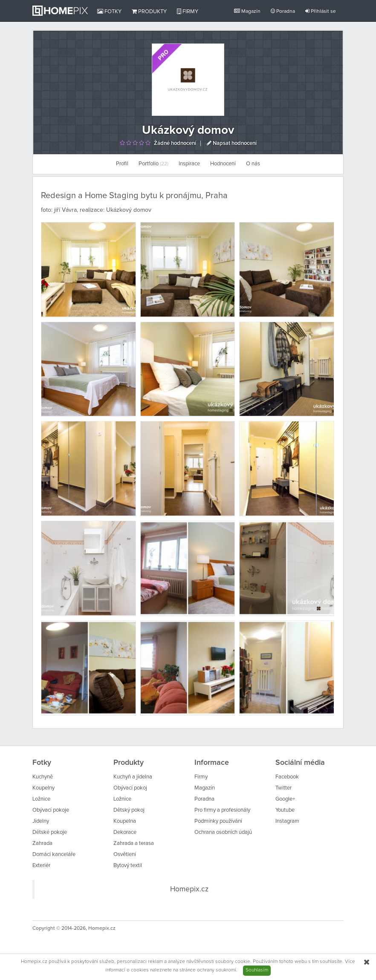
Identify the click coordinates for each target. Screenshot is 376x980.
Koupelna (125, 821)
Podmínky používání (218, 821)
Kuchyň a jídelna (133, 777)
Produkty (149, 12)
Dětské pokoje (50, 832)
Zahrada (42, 843)
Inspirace (189, 164)
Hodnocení (223, 164)
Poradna (283, 11)
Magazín (247, 11)
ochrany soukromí (217, 970)
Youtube (285, 810)
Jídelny (41, 821)
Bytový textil (128, 866)
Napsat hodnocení (232, 143)
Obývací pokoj (130, 788)
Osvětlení (125, 855)
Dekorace (125, 832)
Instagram (287, 821)
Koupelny (43, 788)
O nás (253, 164)
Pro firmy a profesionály (222, 810)
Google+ (285, 799)
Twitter (283, 788)
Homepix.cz (189, 889)
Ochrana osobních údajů (223, 832)
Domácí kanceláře (54, 855)
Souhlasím (257, 970)
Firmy (188, 12)
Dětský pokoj (129, 810)
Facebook (287, 777)
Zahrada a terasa (134, 843)
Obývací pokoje (51, 810)
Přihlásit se (321, 11)
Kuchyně (43, 777)
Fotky (109, 12)
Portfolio (153, 164)
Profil (122, 164)
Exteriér (41, 866)
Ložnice (41, 799)
